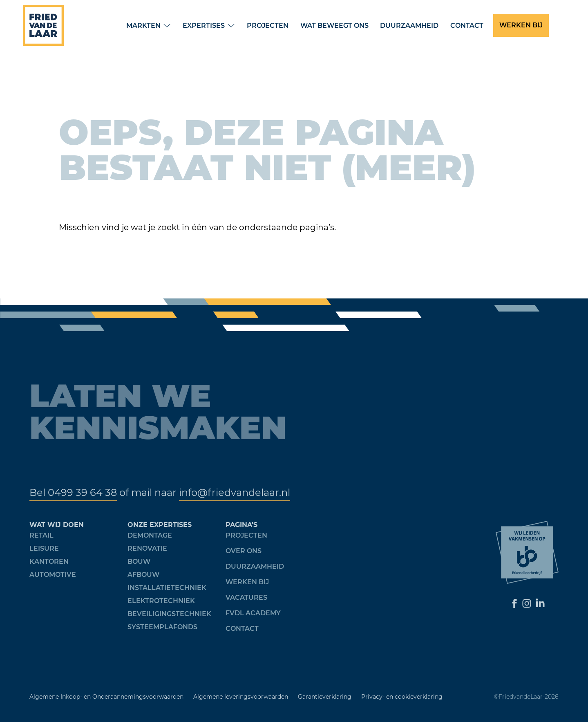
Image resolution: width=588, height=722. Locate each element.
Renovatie (147, 548)
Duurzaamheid (409, 26)
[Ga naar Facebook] (514, 603)
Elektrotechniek (161, 601)
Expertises (204, 26)
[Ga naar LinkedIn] (540, 603)
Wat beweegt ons (334, 26)
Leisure (44, 548)
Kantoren (49, 562)
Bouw (139, 562)
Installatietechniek (167, 588)
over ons (244, 551)
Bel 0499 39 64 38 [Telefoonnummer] (73, 492)
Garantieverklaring (325, 697)
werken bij (247, 582)
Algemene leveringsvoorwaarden (241, 697)
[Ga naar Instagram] (527, 603)
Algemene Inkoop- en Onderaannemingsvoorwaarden (106, 697)
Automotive (53, 575)
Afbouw (143, 575)
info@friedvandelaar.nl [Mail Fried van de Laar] (235, 492)
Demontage (150, 535)
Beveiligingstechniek (169, 614)
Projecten (268, 26)
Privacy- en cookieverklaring (402, 697)
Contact (467, 26)
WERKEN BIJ (521, 25)
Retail (41, 535)
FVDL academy (253, 613)
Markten (143, 26)
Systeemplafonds (162, 627)
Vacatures (246, 598)
